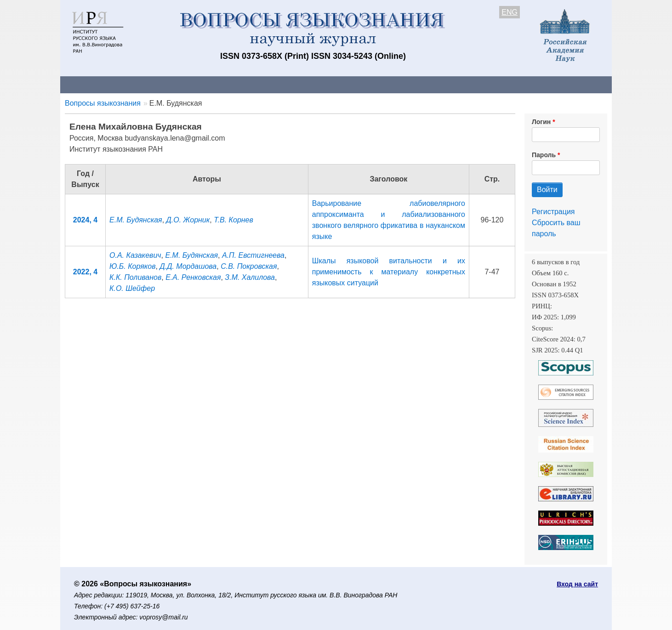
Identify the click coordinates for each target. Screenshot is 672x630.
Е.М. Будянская (136, 220)
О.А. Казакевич (135, 255)
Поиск (524, 84)
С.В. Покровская (249, 266)
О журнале (88, 84)
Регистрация (553, 212)
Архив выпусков (318, 84)
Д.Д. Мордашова (188, 266)
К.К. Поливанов (135, 277)
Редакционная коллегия (455, 84)
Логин (541, 122)
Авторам (190, 84)
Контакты (140, 84)
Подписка (380, 84)
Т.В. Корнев (233, 220)
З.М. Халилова (250, 277)
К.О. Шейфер (132, 288)
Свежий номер (247, 84)
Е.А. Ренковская (193, 277)
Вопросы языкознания (103, 103)
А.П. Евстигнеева (253, 255)
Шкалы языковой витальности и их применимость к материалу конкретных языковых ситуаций (389, 272)
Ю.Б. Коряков (133, 266)
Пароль (544, 155)
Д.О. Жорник (188, 220)
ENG (510, 12)
